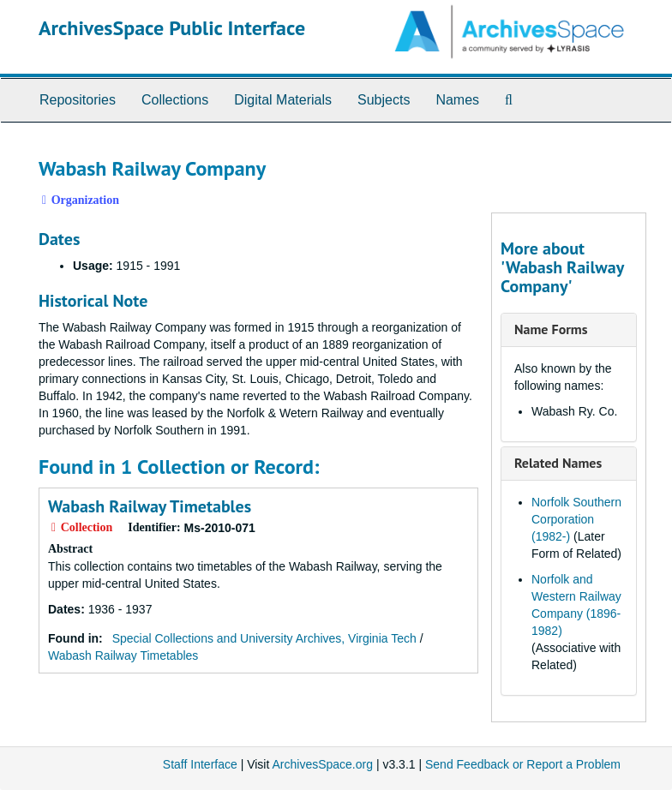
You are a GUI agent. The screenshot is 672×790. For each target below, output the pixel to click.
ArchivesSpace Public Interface (172, 28)
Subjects (384, 100)
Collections (175, 100)
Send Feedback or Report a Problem (523, 764)
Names (457, 100)
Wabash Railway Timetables (150, 506)
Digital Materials (283, 100)
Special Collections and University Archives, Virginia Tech (264, 638)
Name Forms (551, 329)
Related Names (558, 463)
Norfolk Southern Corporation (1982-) (576, 519)
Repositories (78, 100)
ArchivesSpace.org (322, 764)
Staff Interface (200, 764)
